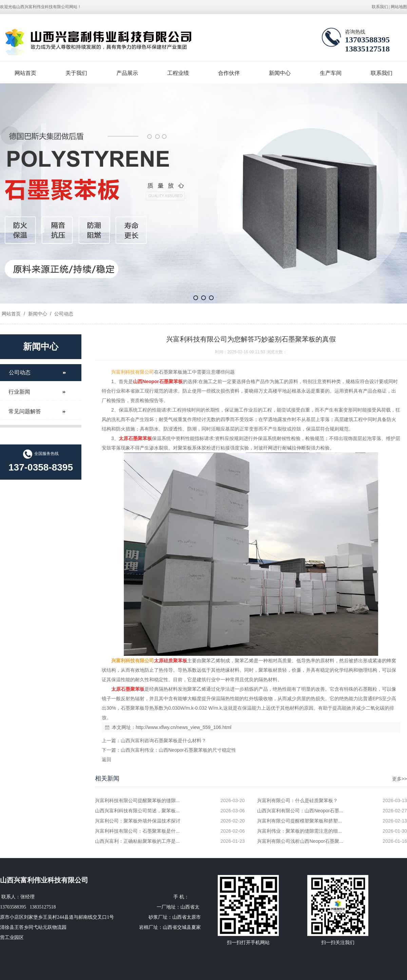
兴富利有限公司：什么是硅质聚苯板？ (297, 800)
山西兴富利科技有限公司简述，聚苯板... (137, 811)
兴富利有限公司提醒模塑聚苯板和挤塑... (299, 821)
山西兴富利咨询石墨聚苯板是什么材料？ (163, 741)
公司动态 (63, 314)
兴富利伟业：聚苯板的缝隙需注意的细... (299, 831)
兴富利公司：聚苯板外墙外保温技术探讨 (138, 821)
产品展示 (127, 73)
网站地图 (399, 7)
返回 (106, 759)
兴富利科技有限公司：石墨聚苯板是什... (137, 831)
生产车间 (331, 73)
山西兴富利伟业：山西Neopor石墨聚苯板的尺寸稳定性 (178, 750)
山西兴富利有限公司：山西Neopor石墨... (300, 811)
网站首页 (25, 73)
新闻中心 (280, 73)
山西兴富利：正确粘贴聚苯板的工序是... (137, 841)
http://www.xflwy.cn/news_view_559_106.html (183, 727)
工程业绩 (178, 73)
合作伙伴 (229, 73)
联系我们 (380, 7)
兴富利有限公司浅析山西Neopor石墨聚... (300, 841)
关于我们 (76, 73)
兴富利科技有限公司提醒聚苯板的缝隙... (137, 800)
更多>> (400, 779)
